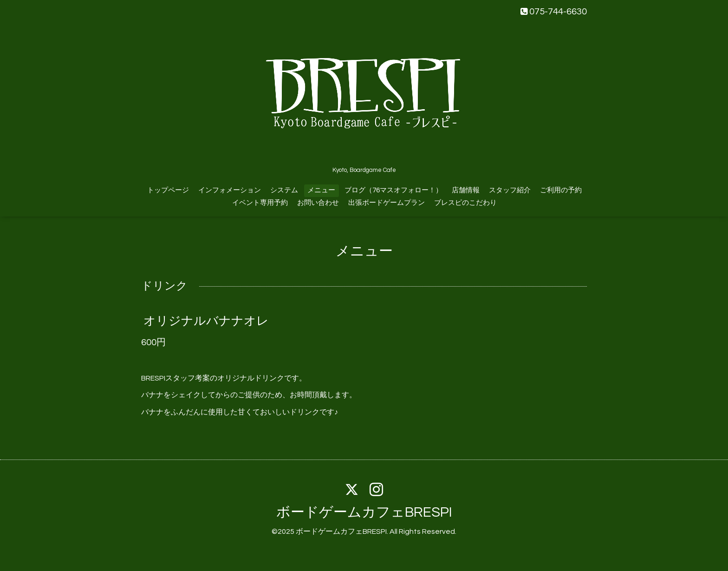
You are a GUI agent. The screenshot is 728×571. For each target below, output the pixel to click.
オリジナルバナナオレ (206, 321)
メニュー (321, 190)
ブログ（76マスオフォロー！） (393, 190)
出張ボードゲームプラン (387, 203)
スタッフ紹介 (510, 190)
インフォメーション (230, 190)
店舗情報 (466, 190)
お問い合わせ (318, 203)
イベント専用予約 (260, 203)
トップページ (168, 190)
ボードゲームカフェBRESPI (364, 512)
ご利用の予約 (561, 190)
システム (284, 190)
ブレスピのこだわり (465, 203)
